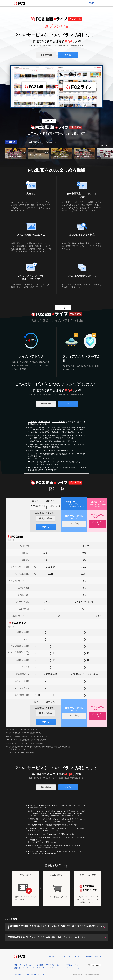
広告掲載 (17, 968)
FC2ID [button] (92, 3)
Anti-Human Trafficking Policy (68, 968)
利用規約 (89, 956)
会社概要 (40, 965)
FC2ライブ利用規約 (59, 422)
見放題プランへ (97, 523)
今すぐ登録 (74, 523)
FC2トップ (18, 965)
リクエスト (79, 956)
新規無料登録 (46, 55)
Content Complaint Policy (46, 968)
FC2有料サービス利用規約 (45, 427)
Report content (28, 968)
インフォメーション (64, 956)
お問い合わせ (29, 965)
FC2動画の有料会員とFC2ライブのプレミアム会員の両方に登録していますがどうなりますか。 (47, 937)
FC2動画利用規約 (44, 422)
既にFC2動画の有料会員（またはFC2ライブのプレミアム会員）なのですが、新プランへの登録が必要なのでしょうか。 (56, 927)
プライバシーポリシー (54, 965)
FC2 (19, 3)
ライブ (21, 975)
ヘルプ (52, 956)
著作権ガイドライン (73, 965)
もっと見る (105, 145)
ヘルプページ (39, 458)
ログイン (68, 55)
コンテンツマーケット (33, 975)
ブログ (45, 975)
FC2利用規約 (33, 422)
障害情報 (98, 956)
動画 (15, 975)
